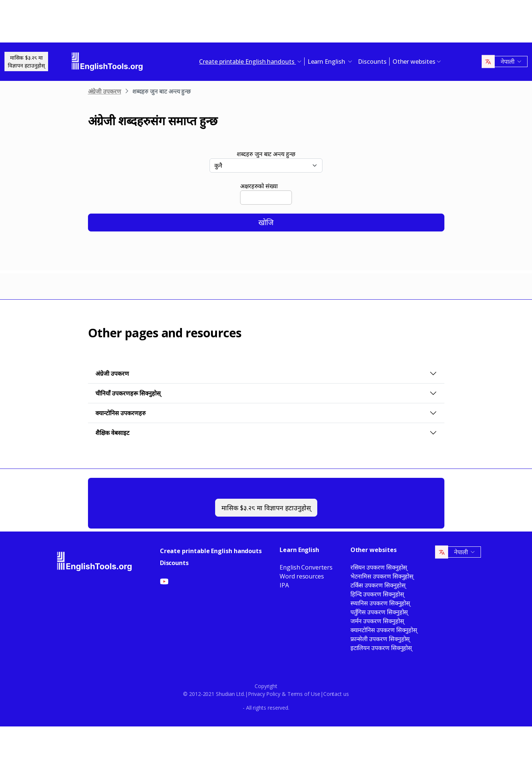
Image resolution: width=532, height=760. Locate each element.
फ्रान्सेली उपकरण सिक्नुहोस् (380, 639)
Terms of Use (304, 694)
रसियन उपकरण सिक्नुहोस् (379, 567)
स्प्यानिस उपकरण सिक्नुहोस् (380, 603)
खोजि (266, 222)
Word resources (302, 576)
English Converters (306, 567)
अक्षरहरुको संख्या (259, 186)
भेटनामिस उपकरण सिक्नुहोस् (382, 576)
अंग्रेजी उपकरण (105, 91)
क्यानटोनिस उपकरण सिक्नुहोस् (384, 630)
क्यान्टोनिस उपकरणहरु (121, 413)
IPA (284, 585)
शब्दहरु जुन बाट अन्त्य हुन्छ (266, 154)
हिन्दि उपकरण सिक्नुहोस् (377, 594)
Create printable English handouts (211, 551)
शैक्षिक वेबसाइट (112, 433)
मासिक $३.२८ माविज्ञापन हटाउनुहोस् (26, 62)
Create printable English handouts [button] (247, 62)
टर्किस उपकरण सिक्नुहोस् (378, 585)
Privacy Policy (264, 694)
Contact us (336, 694)
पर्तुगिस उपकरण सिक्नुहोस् (379, 612)
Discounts (372, 62)
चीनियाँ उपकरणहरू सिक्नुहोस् (128, 393)
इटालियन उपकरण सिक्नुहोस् (381, 648)
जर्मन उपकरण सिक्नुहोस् (377, 621)
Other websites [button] (414, 62)
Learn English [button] (327, 62)
